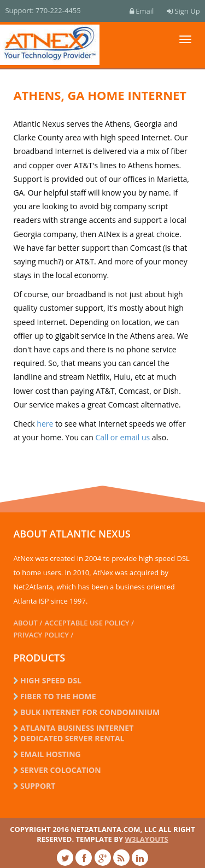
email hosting (47, 754)
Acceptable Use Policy (87, 623)
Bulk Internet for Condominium (86, 712)
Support (34, 786)
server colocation (57, 770)
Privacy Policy (41, 635)
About (25, 623)
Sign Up (183, 11)
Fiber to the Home (54, 696)
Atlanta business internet (73, 728)
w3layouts (146, 839)
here (45, 424)
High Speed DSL (47, 680)
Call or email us (124, 437)
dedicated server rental (69, 738)
